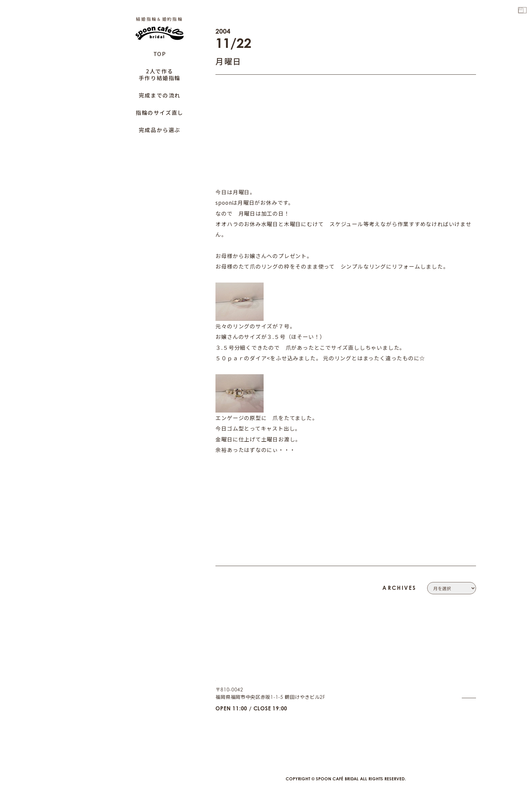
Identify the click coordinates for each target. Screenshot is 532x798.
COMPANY (463, 665)
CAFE (470, 721)
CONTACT (464, 675)
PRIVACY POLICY (455, 684)
